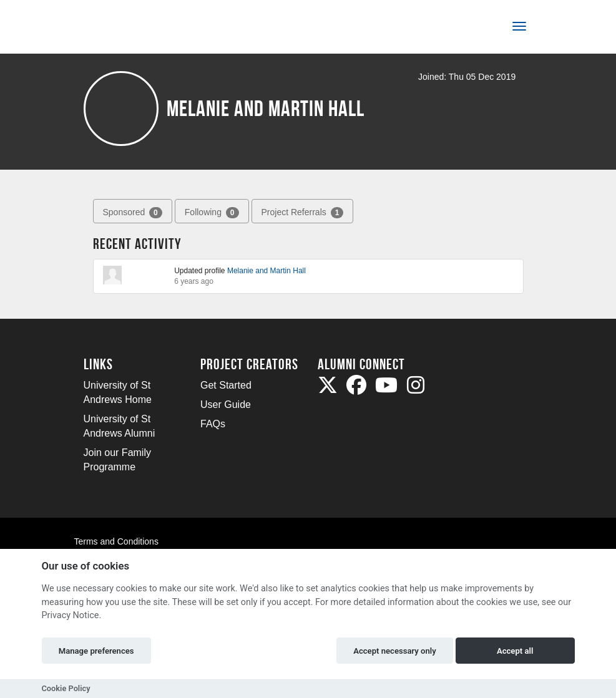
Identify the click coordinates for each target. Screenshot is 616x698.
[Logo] (125, 29)
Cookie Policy (66, 688)
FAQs (213, 424)
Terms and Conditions (116, 541)
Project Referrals (303, 213)
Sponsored (133, 213)
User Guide (226, 405)
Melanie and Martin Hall (266, 271)
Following (212, 213)
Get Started (226, 385)
